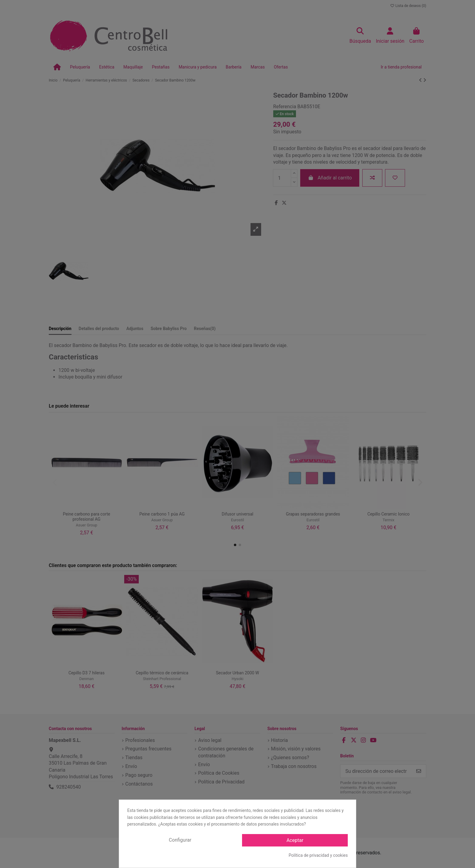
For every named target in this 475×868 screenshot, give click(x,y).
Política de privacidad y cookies (318, 855)
